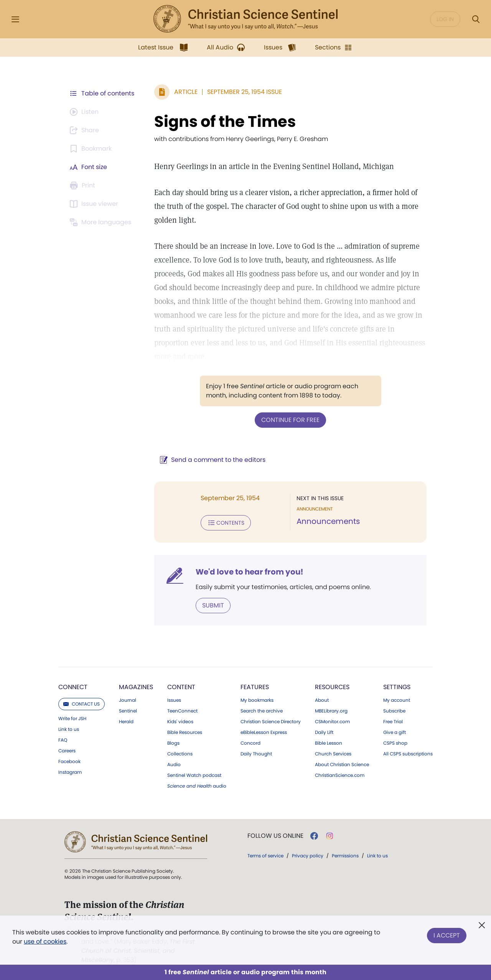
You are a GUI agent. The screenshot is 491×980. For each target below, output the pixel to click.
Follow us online (275, 836)
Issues (174, 700)
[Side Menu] (15, 19)
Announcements (328, 521)
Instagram (70, 772)
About (322, 700)
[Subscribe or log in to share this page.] (86, 130)
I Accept (447, 935)
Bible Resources (185, 732)
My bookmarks (257, 700)
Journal (128, 700)
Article (186, 92)
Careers (67, 751)
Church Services (333, 754)
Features (255, 687)
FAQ (63, 740)
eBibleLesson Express (264, 732)
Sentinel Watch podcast (194, 775)
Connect (73, 687)
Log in (445, 19)
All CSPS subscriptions (408, 754)
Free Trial (393, 722)
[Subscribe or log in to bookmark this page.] (92, 149)
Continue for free (290, 420)
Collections (180, 754)
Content (181, 687)
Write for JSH (72, 719)
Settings (397, 687)
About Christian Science (342, 765)
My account (397, 700)
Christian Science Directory (271, 722)
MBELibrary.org (331, 711)
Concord (250, 743)
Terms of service (265, 856)
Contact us (82, 704)
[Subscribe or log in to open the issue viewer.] (95, 204)
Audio (174, 765)
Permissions (345, 856)
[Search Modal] (476, 19)
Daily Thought (256, 754)
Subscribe (394, 711)
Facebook (69, 762)
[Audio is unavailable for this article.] (85, 112)
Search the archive (262, 711)
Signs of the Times (225, 121)
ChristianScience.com (340, 775)
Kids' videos (180, 722)
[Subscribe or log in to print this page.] (84, 185)
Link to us (69, 729)
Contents (226, 523)
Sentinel (128, 711)
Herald (126, 722)
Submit (213, 605)
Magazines (136, 687)
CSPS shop (395, 743)
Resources (332, 687)
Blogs (173, 743)
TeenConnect (182, 711)
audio (197, 786)
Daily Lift (324, 732)
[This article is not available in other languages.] (102, 222)
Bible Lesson (329, 743)
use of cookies (45, 941)
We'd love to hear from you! (250, 572)
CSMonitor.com (332, 722)
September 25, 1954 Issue (245, 92)
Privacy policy (308, 856)
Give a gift (395, 732)
